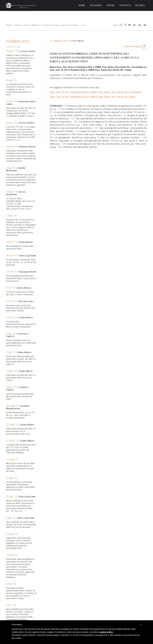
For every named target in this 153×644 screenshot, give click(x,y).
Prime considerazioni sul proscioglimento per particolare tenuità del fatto (21, 341)
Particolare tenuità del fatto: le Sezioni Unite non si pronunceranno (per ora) (21, 430)
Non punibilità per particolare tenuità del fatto (20, 246)
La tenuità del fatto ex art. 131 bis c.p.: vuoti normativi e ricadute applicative (21, 414)
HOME (82, 5)
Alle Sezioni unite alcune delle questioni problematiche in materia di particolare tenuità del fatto (20, 466)
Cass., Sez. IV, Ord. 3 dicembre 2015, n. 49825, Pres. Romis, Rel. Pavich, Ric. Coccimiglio (95, 92)
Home (9, 25)
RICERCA (140, 5)
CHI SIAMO (96, 5)
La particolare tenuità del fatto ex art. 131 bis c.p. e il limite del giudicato (21, 261)
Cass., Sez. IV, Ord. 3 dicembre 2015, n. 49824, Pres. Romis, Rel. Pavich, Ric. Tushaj (92, 97)
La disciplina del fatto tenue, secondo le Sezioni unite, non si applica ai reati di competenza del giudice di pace (20, 88)
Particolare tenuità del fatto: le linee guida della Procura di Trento (21, 376)
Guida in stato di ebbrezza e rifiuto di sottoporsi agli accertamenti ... (48, 25)
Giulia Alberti (77, 41)
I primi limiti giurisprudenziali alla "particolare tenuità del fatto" (20, 395)
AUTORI (110, 5)
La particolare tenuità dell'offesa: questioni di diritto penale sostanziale (21, 323)
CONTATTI (125, 5)
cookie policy (106, 632)
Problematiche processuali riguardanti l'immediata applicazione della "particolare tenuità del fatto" (21, 484)
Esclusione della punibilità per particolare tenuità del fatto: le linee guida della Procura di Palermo (21, 359)
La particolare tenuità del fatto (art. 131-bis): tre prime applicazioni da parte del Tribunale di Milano (21, 447)
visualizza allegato (132, 46)
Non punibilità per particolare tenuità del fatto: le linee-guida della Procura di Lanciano (21, 523)
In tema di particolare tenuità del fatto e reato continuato (20, 292)
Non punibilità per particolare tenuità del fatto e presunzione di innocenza (21, 277)
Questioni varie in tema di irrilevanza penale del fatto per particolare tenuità (21, 307)
